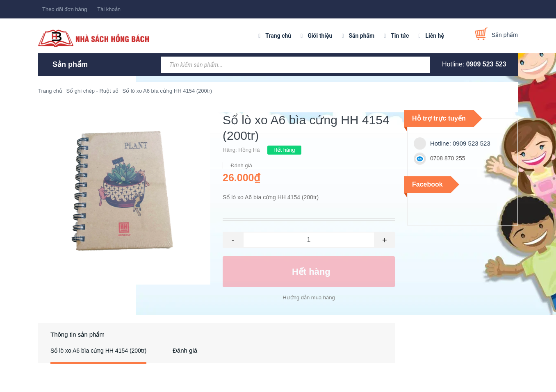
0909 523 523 (486, 64)
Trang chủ (278, 36)
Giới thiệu (320, 36)
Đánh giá (241, 165)
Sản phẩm (361, 36)
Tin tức (400, 36)
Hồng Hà (249, 150)
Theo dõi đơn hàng (65, 9)
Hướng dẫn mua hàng (309, 297)
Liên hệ (435, 36)
